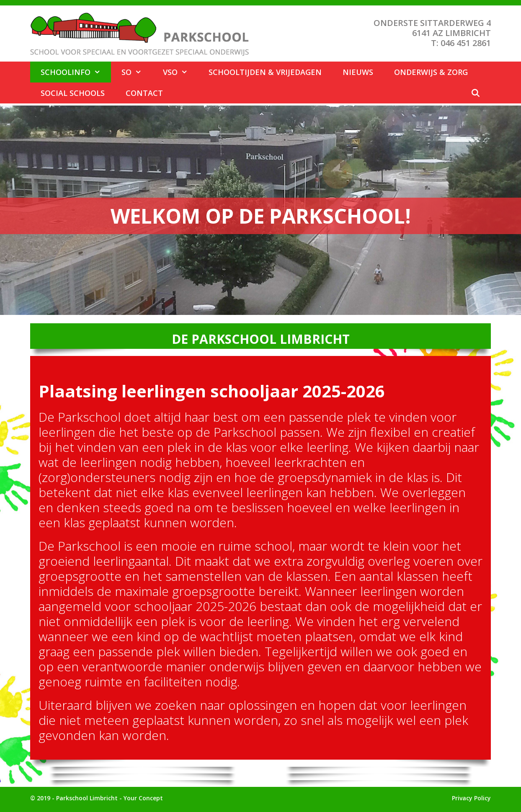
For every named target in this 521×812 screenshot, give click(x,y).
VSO (181, 72)
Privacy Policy (471, 798)
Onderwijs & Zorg (431, 72)
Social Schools (73, 93)
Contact (144, 93)
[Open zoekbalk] (476, 93)
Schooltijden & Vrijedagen (265, 72)
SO (137, 72)
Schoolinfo (76, 72)
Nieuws (358, 72)
